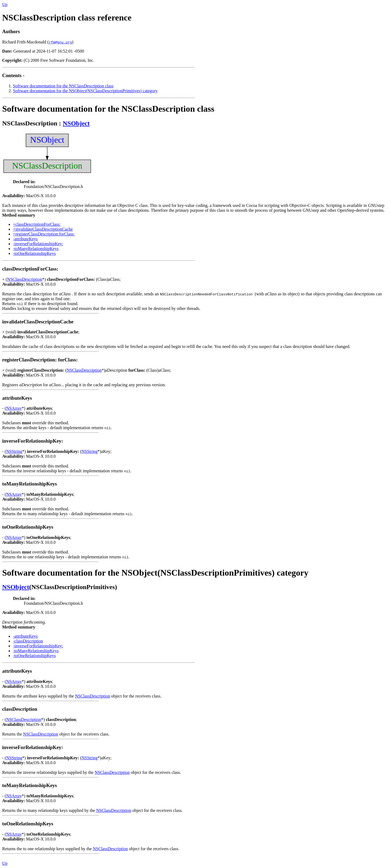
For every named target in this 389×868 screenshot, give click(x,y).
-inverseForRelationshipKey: (38, 244)
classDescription (20, 709)
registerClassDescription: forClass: (41, 360)
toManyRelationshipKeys (30, 484)
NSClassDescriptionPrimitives (73, 587)
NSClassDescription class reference (67, 18)
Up (5, 4)
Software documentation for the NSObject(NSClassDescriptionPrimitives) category (85, 91)
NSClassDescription (30, 123)
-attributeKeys (25, 239)
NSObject (76, 123)
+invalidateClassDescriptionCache (43, 229)
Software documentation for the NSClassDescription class (63, 86)
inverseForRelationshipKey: (33, 441)
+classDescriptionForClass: (37, 224)
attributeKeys (18, 398)
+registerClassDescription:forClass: (44, 234)
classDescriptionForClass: (31, 269)
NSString (14, 451)
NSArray (14, 408)
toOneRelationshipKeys (28, 527)
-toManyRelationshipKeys (36, 249)
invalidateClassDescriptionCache (38, 322)
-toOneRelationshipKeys (34, 253)
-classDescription (28, 641)
